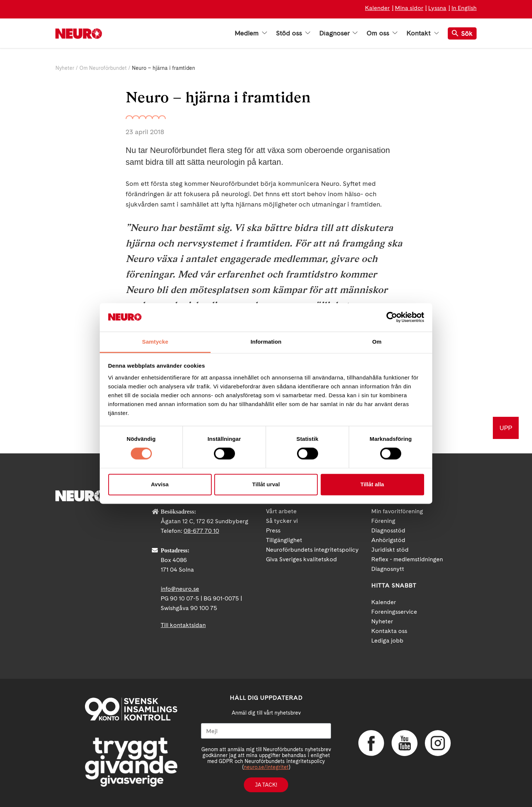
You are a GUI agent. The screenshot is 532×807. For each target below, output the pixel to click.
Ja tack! (266, 785)
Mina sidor (409, 8)
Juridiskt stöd (390, 550)
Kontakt (423, 33)
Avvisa (160, 484)
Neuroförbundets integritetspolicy (312, 550)
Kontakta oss (389, 631)
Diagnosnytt (388, 569)
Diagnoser (338, 33)
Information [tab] (266, 342)
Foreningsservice (394, 612)
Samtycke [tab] (155, 342)
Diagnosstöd (388, 530)
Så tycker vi (282, 521)
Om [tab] (377, 342)
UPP (506, 428)
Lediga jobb (387, 641)
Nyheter (65, 68)
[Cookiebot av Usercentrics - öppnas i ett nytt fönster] (392, 317)
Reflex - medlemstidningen (407, 559)
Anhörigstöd (388, 540)
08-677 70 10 (201, 531)
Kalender (377, 8)
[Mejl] (266, 731)
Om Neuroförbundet (103, 68)
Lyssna (437, 8)
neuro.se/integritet (266, 767)
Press (273, 530)
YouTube (405, 743)
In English (464, 8)
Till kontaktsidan (183, 625)
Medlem (251, 33)
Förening (383, 521)
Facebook (371, 743)
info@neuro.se (180, 589)
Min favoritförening (397, 511)
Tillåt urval (266, 484)
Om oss (382, 33)
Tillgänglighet (284, 540)
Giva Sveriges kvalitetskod (301, 559)
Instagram (438, 743)
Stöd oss (293, 33)
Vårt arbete (281, 511)
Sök (462, 33)
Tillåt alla (372, 484)
